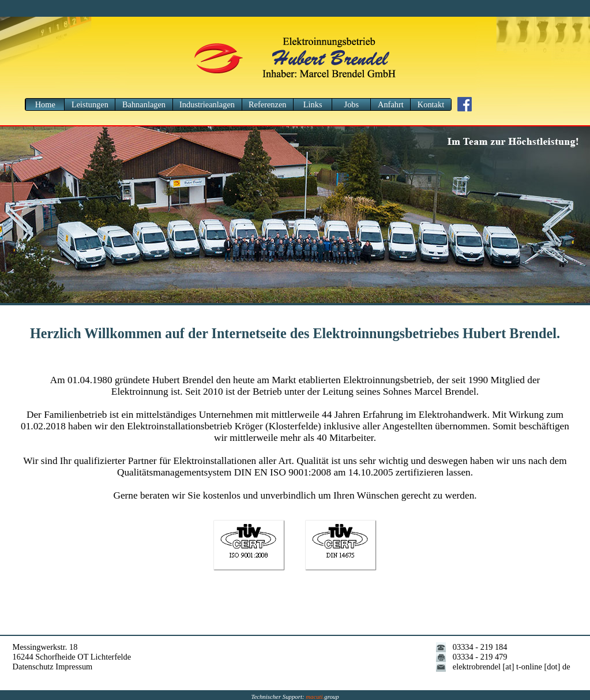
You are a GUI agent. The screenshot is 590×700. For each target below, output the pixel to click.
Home (45, 104)
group (322, 697)
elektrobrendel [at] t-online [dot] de (512, 667)
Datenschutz (33, 667)
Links (313, 104)
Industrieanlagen (207, 104)
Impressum (74, 667)
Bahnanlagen (144, 104)
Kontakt (431, 104)
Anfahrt (391, 104)
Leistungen (90, 104)
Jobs (352, 104)
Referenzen (268, 104)
